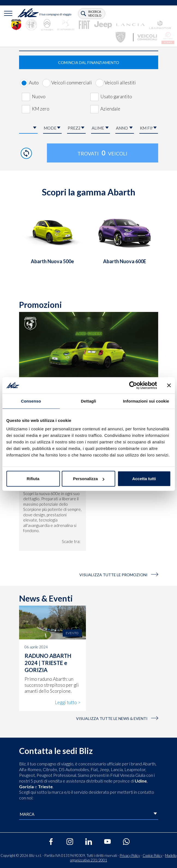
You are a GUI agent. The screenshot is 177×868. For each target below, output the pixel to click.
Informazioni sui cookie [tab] (146, 401)
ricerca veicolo (95, 13)
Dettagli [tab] (89, 401)
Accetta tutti (144, 479)
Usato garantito (116, 96)
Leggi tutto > (68, 702)
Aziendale (110, 109)
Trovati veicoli (102, 153)
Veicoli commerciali (72, 83)
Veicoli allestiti (120, 83)
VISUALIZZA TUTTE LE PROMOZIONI (119, 575)
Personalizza (89, 479)
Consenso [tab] (31, 401)
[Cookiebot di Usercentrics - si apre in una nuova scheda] (133, 385)
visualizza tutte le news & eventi (117, 718)
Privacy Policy (130, 855)
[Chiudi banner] (169, 385)
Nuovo (39, 96)
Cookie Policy (152, 855)
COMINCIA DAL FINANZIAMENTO (89, 62)
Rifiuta (33, 479)
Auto (34, 83)
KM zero (41, 109)
